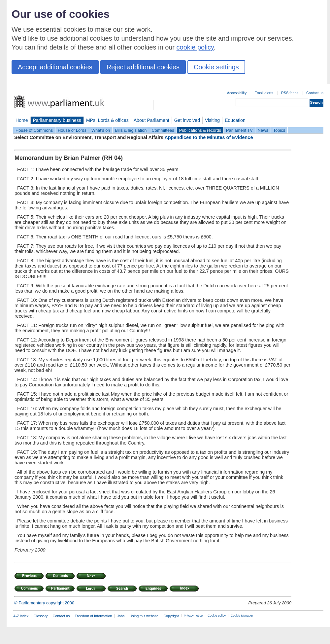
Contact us (315, 93)
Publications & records (200, 130)
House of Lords (72, 130)
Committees (163, 130)
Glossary (41, 616)
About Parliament (151, 120)
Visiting (212, 120)
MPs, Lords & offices (107, 120)
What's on (101, 130)
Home (22, 120)
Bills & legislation (131, 130)
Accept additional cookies (55, 67)
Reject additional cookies (143, 67)
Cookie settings (216, 67)
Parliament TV (239, 130)
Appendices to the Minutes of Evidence (209, 137)
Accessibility (237, 93)
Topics (279, 130)
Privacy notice (193, 616)
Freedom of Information (93, 616)
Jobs (121, 616)
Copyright (171, 616)
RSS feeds (290, 93)
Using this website (144, 616)
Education (235, 120)
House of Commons (34, 130)
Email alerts (264, 93)
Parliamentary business (57, 120)
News (263, 130)
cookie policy (195, 47)
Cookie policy (217, 616)
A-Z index (21, 616)
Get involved (187, 120)
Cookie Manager (242, 616)
